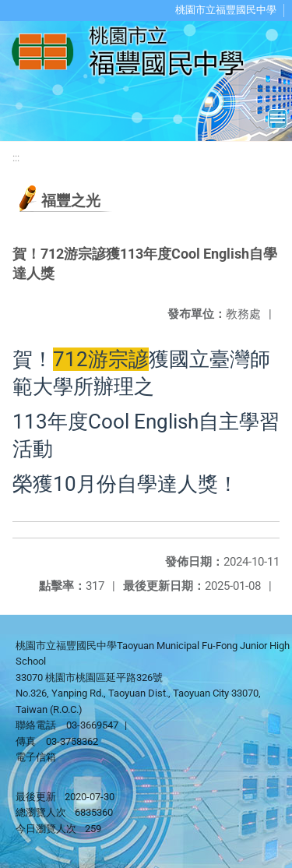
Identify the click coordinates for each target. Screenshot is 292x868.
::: (16, 158)
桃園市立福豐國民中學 (226, 10)
